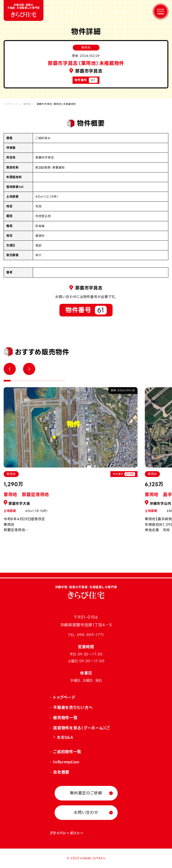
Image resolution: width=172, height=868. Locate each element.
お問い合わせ (86, 813)
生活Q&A (65, 737)
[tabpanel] (71, 462)
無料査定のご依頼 (86, 793)
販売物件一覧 (65, 718)
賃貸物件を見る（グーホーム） (79, 728)
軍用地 (27, 104)
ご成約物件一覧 (67, 752)
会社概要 (61, 772)
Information (66, 762)
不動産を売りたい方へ (73, 708)
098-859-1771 (91, 635)
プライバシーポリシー (67, 833)
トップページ (11, 104)
